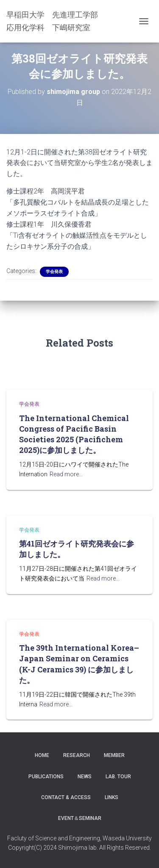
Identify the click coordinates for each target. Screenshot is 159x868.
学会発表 (54, 272)
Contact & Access (66, 797)
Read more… (66, 474)
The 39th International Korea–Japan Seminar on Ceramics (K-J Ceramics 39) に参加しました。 (79, 664)
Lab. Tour (118, 777)
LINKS (112, 797)
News (85, 777)
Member (114, 755)
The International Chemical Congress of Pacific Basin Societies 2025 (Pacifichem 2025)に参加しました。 (74, 434)
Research (77, 755)
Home (42, 755)
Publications (46, 777)
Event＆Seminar (80, 818)
